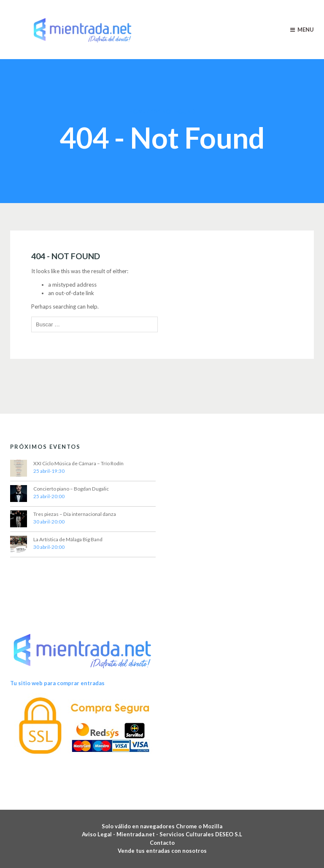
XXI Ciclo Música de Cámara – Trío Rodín (78, 463)
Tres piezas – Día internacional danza (75, 514)
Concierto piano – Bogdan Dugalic (71, 489)
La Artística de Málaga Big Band (68, 539)
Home (137, 111)
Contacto (162, 843)
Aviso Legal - (99, 834)
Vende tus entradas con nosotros (162, 851)
